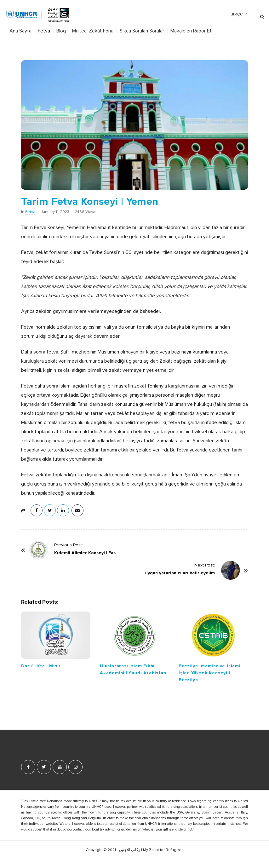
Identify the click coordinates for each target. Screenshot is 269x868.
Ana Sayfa (20, 31)
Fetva (44, 31)
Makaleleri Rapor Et (191, 31)
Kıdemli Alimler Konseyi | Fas (85, 553)
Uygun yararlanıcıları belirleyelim (180, 573)
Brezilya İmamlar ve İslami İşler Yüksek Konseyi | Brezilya (210, 673)
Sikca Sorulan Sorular (142, 31)
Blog (61, 31)
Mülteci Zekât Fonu (93, 31)
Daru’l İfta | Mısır (41, 666)
